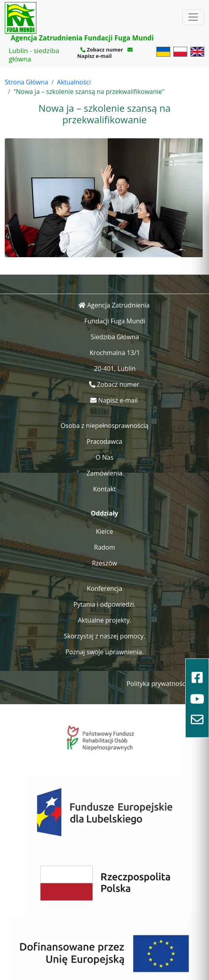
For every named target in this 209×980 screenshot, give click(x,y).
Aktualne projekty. (104, 620)
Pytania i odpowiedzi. (104, 604)
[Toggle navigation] (193, 17)
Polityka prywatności (157, 684)
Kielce (104, 531)
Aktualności (74, 82)
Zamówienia (105, 473)
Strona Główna (27, 82)
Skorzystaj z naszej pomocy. (104, 636)
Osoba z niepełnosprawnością (104, 426)
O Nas (104, 457)
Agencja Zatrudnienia (118, 305)
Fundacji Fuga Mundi (115, 321)
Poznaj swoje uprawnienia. (104, 652)
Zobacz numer (105, 50)
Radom (105, 547)
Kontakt (104, 489)
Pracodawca (104, 441)
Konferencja (104, 588)
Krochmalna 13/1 (115, 353)
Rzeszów (104, 563)
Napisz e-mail (94, 56)
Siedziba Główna (115, 337)
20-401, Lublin (115, 369)
